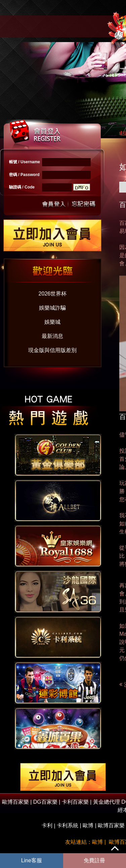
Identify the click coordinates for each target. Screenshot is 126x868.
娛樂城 (52, 322)
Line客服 (32, 860)
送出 (54, 203)
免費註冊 (94, 860)
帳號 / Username (25, 162)
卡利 (47, 825)
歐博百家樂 (111, 825)
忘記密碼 (82, 203)
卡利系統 (68, 825)
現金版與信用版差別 (52, 350)
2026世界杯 (53, 294)
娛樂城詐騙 (52, 308)
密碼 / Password (24, 175)
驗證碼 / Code (22, 187)
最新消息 (52, 336)
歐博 (88, 825)
